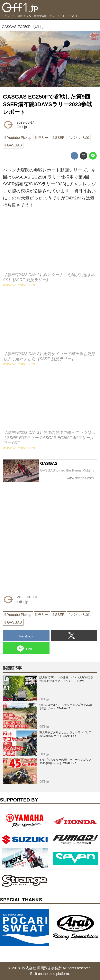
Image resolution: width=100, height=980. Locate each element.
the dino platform (56, 974)
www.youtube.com (19, 285)
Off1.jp (22, 127)
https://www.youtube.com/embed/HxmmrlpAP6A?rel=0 (50, 402)
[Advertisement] (32, 511)
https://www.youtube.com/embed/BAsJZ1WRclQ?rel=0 (50, 244)
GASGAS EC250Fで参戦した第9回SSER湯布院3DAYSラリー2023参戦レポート (47, 104)
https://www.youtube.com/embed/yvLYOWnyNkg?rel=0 (50, 323)
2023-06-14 (26, 122)
